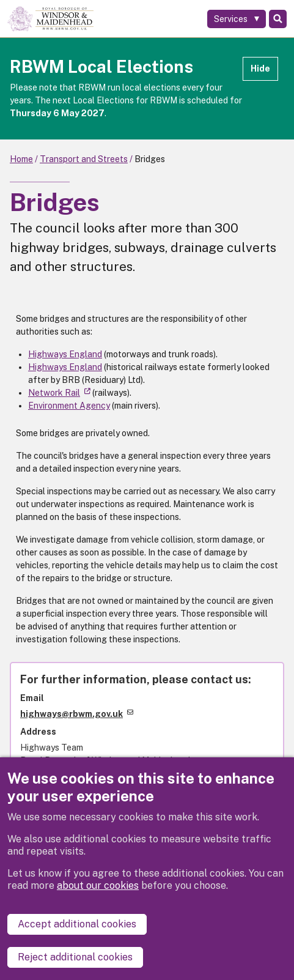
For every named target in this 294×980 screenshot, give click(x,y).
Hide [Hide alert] (260, 69)
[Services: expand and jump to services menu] (237, 19)
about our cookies (98, 885)
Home (21, 159)
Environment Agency (69, 406)
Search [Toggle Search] (278, 19)
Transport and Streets (84, 159)
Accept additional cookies (77, 924)
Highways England (65, 354)
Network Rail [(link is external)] (59, 393)
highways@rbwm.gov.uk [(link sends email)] (77, 714)
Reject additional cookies (75, 957)
